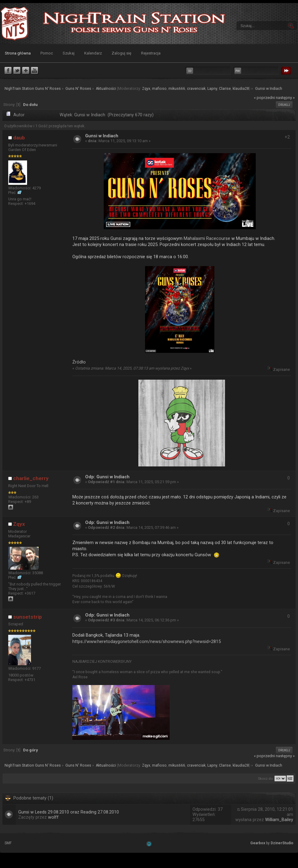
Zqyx (146, 89)
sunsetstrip (28, 617)
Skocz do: (266, 778)
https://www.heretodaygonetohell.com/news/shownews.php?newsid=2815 (147, 641)
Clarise (225, 89)
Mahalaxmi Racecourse (207, 238)
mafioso (159, 89)
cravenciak (196, 89)
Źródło (79, 362)
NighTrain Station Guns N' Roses (15, 24)
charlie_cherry (31, 478)
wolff (53, 817)
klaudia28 (241, 89)
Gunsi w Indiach (102, 136)
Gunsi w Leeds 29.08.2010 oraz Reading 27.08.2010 (69, 812)
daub (19, 138)
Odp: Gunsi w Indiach (107, 477)
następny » (285, 98)
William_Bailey (279, 820)
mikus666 (177, 89)
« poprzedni (264, 98)
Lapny (212, 89)
